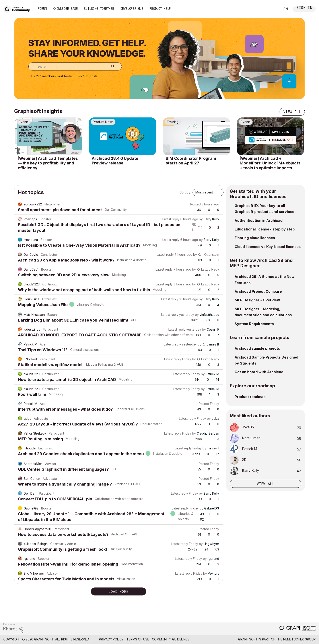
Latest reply (171, 219)
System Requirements (254, 324)
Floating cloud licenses (255, 238)
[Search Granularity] (109, 66)
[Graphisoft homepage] (298, 629)
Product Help (160, 9)
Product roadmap (250, 397)
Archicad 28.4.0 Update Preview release (115, 161)
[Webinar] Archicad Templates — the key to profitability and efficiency (48, 163)
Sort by (185, 192)
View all (292, 112)
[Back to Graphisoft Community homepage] (18, 9)
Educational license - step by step (265, 229)
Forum (42, 9)
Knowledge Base (65, 9)
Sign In (304, 8)
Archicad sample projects (257, 348)
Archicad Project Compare (258, 291)
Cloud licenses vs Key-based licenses (268, 247)
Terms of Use (138, 639)
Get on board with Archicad (259, 372)
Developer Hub (132, 9)
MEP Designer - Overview (257, 300)
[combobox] (75, 66)
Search (272, 9)
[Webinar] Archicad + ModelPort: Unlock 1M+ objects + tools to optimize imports (270, 163)
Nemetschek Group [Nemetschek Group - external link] (299, 639)
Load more (119, 591)
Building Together (99, 9)
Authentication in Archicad (259, 221)
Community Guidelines (171, 639)
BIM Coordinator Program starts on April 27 (191, 161)
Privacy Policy (111, 639)
